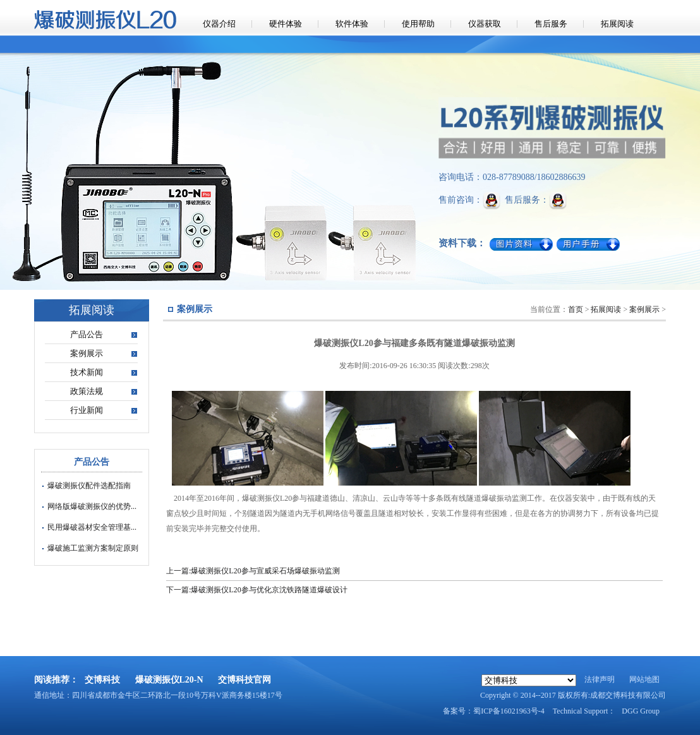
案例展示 (87, 353)
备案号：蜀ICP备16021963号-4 (494, 711)
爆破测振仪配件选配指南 (89, 486)
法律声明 (600, 679)
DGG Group (641, 711)
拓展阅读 (617, 24)
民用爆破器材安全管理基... (92, 527)
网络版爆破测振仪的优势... (92, 506)
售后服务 (551, 24)
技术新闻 (87, 372)
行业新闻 (87, 410)
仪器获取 (485, 24)
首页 (576, 309)
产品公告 (87, 334)
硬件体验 (286, 24)
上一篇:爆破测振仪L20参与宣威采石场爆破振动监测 (253, 571)
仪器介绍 (219, 24)
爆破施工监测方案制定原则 (93, 548)
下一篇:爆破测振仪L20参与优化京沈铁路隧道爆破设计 (257, 590)
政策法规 (87, 391)
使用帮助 (418, 24)
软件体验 (352, 24)
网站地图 (644, 679)
